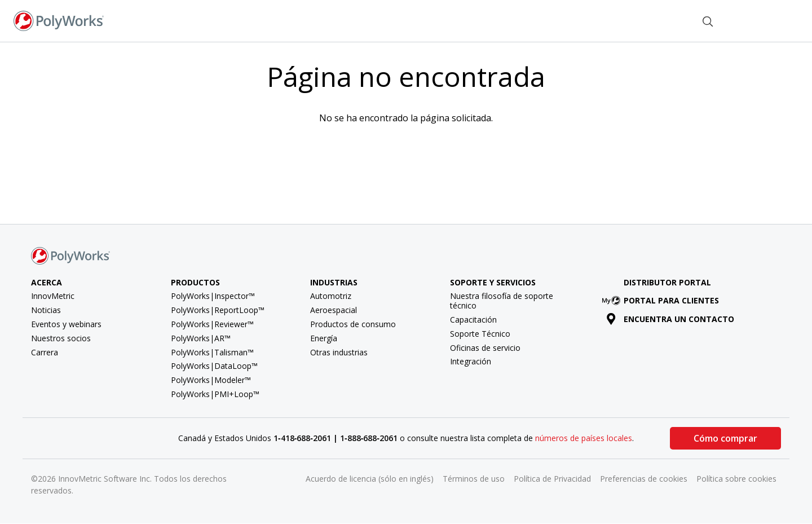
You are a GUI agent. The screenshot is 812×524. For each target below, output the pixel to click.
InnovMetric (53, 296)
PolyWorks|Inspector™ (213, 296)
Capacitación (473, 320)
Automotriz (331, 296)
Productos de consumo (353, 324)
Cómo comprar (725, 438)
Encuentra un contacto (670, 319)
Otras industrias (339, 352)
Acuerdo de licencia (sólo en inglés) (370, 479)
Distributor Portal (667, 282)
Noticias (46, 310)
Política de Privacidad (552, 479)
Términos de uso (474, 479)
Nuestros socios (61, 338)
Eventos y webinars (66, 324)
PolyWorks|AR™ (201, 338)
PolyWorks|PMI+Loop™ (215, 394)
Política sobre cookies (736, 479)
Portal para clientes (663, 300)
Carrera (45, 352)
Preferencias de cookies (644, 479)
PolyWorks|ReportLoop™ (218, 310)
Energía (324, 338)
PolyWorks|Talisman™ (212, 352)
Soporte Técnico (480, 334)
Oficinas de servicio (485, 348)
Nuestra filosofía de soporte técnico (502, 301)
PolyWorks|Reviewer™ (212, 324)
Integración (471, 361)
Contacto (662, 20)
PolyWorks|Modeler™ (211, 380)
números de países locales (584, 438)
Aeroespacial (334, 310)
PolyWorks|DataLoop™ (214, 366)
